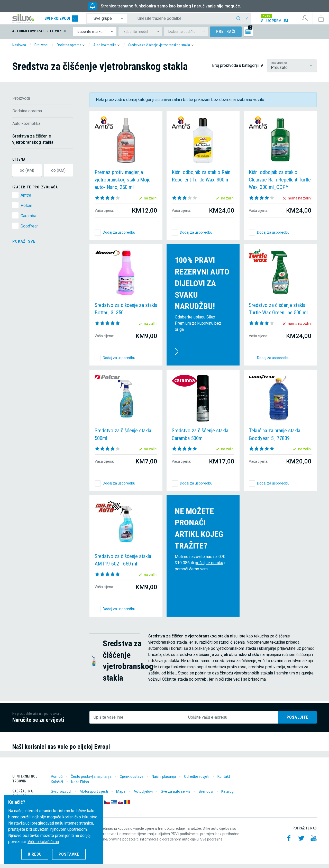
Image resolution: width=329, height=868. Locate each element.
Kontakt (224, 781)
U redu (35, 854)
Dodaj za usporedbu (119, 236)
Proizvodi (21, 102)
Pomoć (57, 781)
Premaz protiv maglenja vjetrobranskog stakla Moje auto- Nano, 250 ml (123, 184)
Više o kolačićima (43, 842)
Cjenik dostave (132, 781)
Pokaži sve (24, 245)
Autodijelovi (143, 796)
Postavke (69, 854)
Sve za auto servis (176, 796)
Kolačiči (57, 786)
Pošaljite (298, 721)
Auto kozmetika (26, 128)
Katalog (227, 796)
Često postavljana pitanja (91, 781)
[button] (71, 49)
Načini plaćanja (164, 781)
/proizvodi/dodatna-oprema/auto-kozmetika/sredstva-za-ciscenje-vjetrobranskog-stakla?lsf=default (292, 70)
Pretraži (226, 36)
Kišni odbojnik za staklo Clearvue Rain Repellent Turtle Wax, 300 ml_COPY (280, 184)
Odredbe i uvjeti (197, 781)
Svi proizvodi (72, 21)
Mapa (121, 796)
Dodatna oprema (27, 115)
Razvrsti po (279, 67)
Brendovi (206, 796)
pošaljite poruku (209, 567)
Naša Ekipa (80, 786)
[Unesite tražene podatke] (188, 21)
